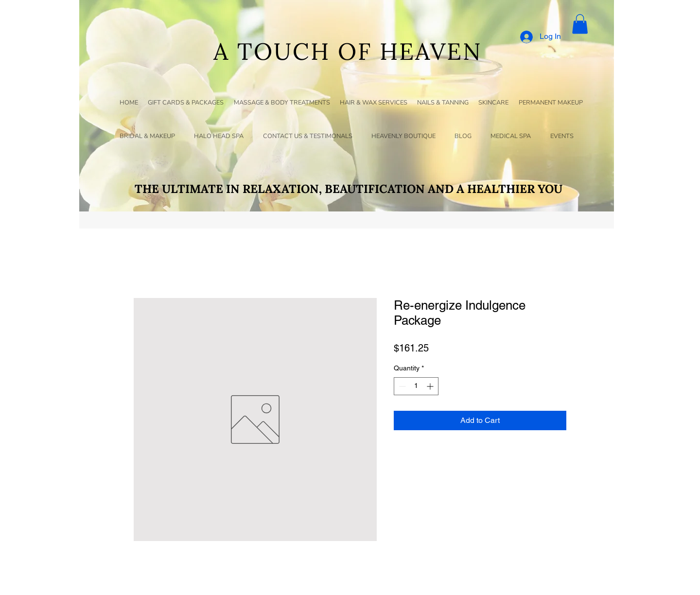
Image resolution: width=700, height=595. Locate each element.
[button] (580, 24)
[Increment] (431, 386)
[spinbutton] (416, 386)
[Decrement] (401, 386)
